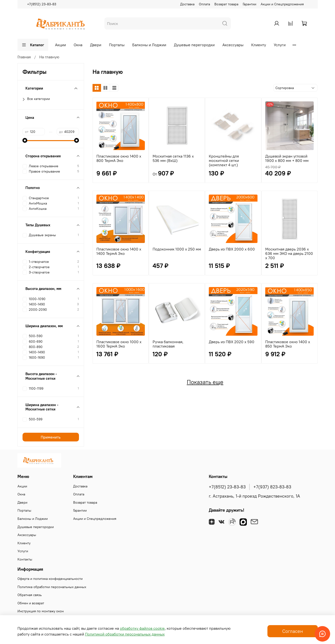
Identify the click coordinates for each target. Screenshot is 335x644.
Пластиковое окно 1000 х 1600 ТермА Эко (119, 344)
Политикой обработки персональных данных (125, 634)
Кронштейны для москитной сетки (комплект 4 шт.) (224, 160)
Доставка (187, 4)
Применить (51, 437)
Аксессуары (233, 45)
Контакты (25, 559)
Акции (60, 45)
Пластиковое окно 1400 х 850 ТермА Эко (288, 344)
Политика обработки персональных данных (52, 587)
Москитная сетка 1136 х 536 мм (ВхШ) (173, 158)
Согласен (293, 631)
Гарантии (249, 4)
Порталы (117, 45)
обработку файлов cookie (142, 628)
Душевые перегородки (194, 45)
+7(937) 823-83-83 (272, 487)
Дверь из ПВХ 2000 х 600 (232, 249)
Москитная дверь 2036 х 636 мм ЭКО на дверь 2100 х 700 (289, 253)
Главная (24, 57)
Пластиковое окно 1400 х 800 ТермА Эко (119, 158)
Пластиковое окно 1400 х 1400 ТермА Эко (119, 251)
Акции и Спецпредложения (282, 4)
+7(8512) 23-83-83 (42, 4)
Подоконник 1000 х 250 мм (177, 249)
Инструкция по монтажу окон (41, 611)
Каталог (33, 45)
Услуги (280, 45)
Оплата (204, 4)
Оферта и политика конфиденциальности (50, 579)
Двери (96, 45)
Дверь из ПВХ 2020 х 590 (232, 342)
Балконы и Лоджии (149, 45)
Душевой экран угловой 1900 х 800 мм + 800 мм (287, 158)
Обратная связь (30, 595)
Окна (78, 45)
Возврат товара (226, 4)
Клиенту (259, 45)
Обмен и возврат (31, 603)
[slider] (25, 140)
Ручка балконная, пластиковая (168, 344)
